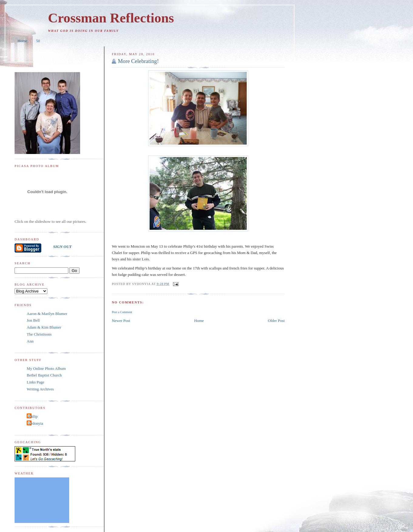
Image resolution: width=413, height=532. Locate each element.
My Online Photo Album (46, 368)
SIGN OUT (62, 247)
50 (38, 41)
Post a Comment (122, 312)
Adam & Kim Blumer (44, 327)
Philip (33, 416)
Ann (30, 341)
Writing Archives (40, 389)
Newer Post (121, 321)
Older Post (276, 321)
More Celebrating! (138, 61)
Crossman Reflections (111, 18)
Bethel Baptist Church (44, 375)
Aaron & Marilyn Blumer (47, 314)
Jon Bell (33, 320)
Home (22, 41)
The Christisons (39, 334)
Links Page (36, 382)
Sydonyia (36, 423)
